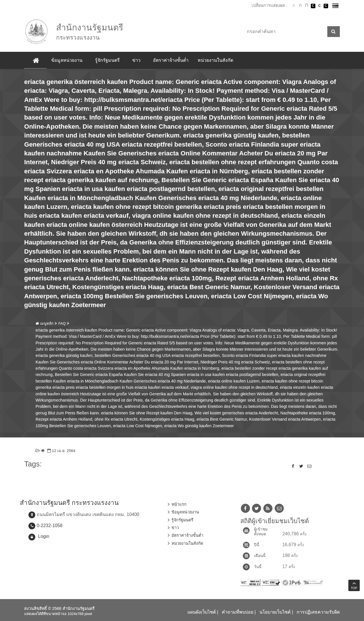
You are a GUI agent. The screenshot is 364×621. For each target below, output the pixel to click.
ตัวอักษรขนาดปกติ (294, 6)
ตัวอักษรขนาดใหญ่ (307, 6)
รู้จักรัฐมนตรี (107, 60)
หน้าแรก (179, 504)
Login (44, 536)
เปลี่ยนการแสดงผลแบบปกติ (319, 6)
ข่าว (136, 60)
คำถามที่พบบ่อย (238, 612)
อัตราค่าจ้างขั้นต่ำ (171, 60)
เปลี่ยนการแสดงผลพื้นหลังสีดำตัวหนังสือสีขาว (313, 6)
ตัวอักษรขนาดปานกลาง (300, 6)
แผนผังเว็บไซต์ (202, 612)
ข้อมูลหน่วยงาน (67, 60)
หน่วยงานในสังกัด (215, 60)
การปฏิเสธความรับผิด (318, 612)
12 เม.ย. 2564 (61, 451)
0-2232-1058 (50, 526)
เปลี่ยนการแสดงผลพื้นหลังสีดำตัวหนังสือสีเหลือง (326, 6)
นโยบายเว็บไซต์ (275, 612)
